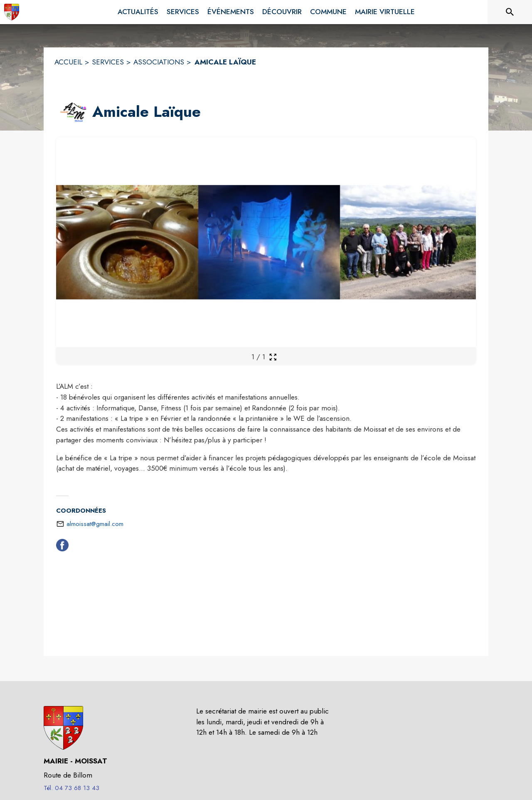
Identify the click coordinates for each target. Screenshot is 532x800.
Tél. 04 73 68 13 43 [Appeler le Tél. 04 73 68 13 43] (71, 788)
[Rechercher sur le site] (510, 12)
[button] (73, 112)
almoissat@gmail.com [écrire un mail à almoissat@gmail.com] (95, 524)
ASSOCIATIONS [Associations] (159, 62)
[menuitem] (138, 12)
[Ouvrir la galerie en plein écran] (273, 357)
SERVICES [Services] (108, 62)
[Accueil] (12, 12)
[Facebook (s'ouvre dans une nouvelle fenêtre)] (62, 547)
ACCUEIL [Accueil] (68, 62)
